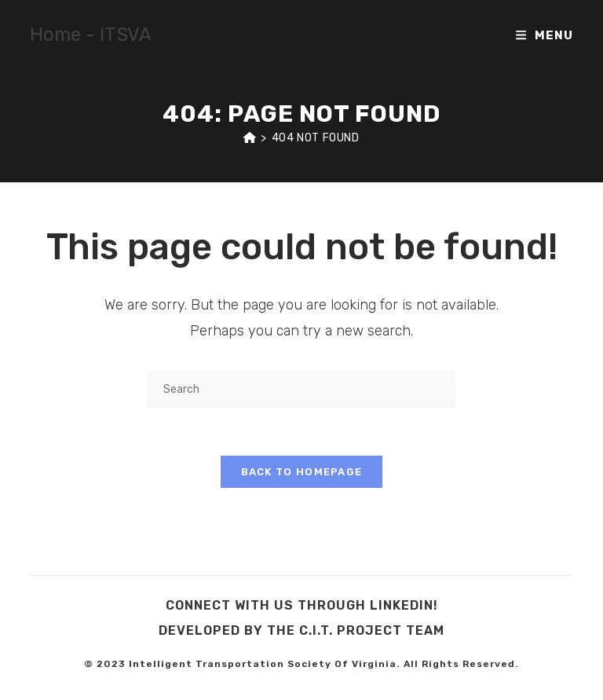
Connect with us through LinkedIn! (302, 605)
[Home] (250, 138)
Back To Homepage (302, 472)
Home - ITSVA (91, 35)
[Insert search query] (301, 389)
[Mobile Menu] (544, 35)
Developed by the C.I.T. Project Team (301, 630)
